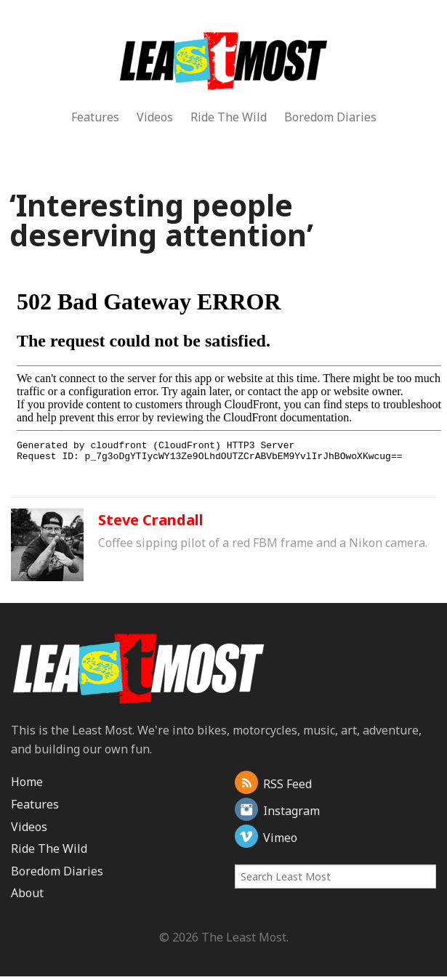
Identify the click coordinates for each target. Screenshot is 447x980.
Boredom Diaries (330, 117)
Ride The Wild (229, 117)
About (27, 893)
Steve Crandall (151, 520)
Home (27, 782)
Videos (155, 117)
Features (95, 117)
